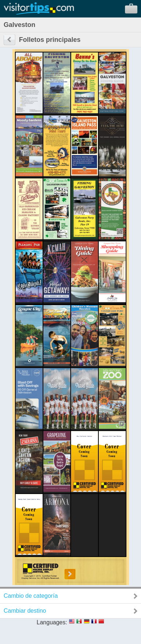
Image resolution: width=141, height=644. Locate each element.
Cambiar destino (25, 611)
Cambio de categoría (31, 596)
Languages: (52, 622)
